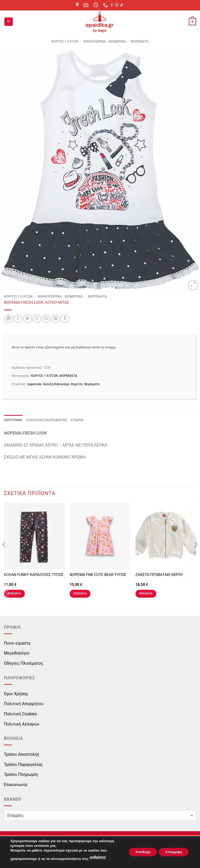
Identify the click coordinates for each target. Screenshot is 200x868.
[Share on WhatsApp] (9, 319)
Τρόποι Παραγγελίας (23, 765)
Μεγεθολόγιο (17, 653)
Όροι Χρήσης (16, 694)
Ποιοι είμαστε (17, 643)
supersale (34, 384)
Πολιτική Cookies (20, 714)
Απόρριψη (172, 852)
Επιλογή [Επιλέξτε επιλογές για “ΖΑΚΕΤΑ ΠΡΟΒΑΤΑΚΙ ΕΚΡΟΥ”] (146, 593)
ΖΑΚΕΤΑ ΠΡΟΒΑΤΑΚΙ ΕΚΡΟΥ (159, 575)
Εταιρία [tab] (77, 420)
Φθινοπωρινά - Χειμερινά (104, 41)
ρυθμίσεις (97, 858)
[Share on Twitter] (27, 319)
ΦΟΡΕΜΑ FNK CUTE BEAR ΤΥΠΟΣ (98, 575)
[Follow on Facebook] (112, 5)
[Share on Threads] (37, 319)
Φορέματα (92, 384)
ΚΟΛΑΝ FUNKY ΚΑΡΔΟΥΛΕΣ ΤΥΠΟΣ (34, 575)
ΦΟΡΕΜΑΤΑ (140, 41)
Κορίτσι (77, 384)
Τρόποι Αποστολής (22, 754)
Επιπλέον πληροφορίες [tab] (47, 420)
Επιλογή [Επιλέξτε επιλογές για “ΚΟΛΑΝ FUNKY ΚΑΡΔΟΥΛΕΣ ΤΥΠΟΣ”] (14, 593)
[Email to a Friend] (46, 319)
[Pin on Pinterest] (56, 319)
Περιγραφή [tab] (13, 420)
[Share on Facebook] (18, 319)
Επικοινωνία (16, 785)
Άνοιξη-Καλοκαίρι (56, 384)
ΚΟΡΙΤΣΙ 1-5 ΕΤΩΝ (65, 41)
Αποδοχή (137, 852)
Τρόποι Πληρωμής (21, 774)
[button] (9, 22)
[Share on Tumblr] (65, 319)
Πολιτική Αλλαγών (22, 724)
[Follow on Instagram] (117, 5)
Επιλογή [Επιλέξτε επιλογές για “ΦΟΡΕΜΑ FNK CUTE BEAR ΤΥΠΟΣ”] (80, 593)
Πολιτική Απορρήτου (24, 704)
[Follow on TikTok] (122, 5)
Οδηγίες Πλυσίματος (24, 663)
